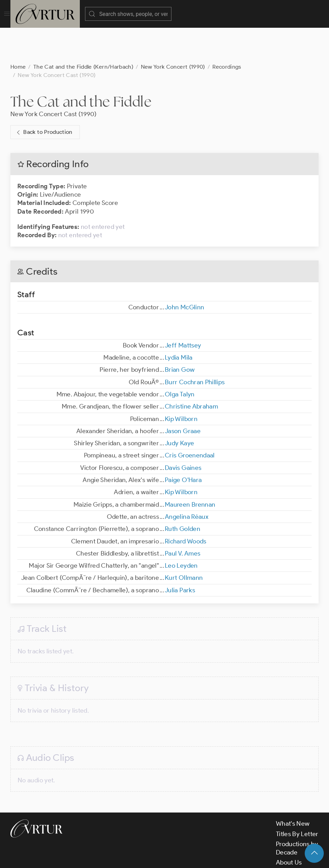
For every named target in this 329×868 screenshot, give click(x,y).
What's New (293, 789)
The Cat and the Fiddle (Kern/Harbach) (83, 32)
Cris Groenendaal (190, 421)
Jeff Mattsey (183, 311)
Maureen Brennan (190, 470)
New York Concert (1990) (173, 32)
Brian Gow (180, 335)
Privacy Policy (174, 857)
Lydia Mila (179, 323)
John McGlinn (184, 273)
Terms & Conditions (122, 857)
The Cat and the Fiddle (81, 67)
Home (18, 32)
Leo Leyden (181, 531)
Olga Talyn (180, 360)
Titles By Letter (297, 799)
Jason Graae (183, 396)
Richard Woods (186, 507)
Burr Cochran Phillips (195, 347)
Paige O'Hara (183, 445)
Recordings (227, 32)
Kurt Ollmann (184, 543)
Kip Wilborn (181, 384)
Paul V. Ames (183, 519)
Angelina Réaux (187, 482)
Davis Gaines (183, 433)
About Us (289, 828)
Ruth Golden (183, 494)
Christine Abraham (191, 372)
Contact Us (292, 838)
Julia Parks (180, 556)
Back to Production (44, 98)
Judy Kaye (179, 409)
